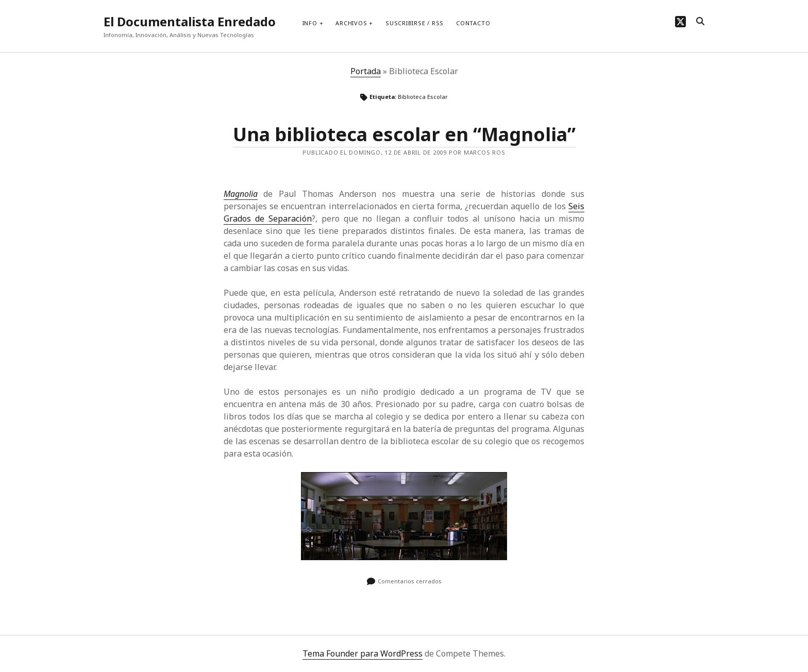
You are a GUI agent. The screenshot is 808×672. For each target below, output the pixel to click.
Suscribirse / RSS (415, 23)
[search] (700, 22)
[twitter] (680, 21)
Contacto (473, 23)
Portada (366, 71)
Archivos (351, 23)
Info (310, 23)
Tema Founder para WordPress (363, 653)
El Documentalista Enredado (190, 21)
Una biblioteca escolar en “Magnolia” (404, 134)
